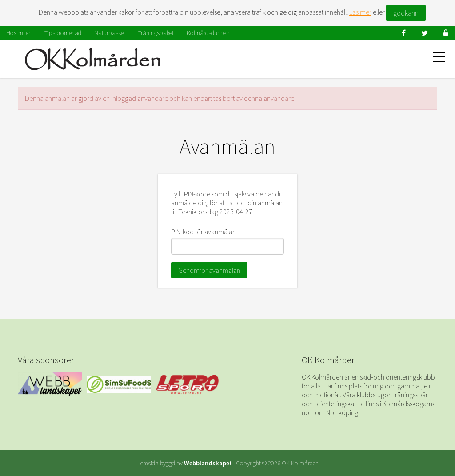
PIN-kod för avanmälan (204, 232)
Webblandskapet (208, 463)
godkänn (406, 13)
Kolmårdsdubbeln (209, 33)
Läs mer (360, 12)
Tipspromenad (63, 33)
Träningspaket (156, 33)
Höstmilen (19, 33)
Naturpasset (110, 33)
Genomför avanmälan (209, 270)
